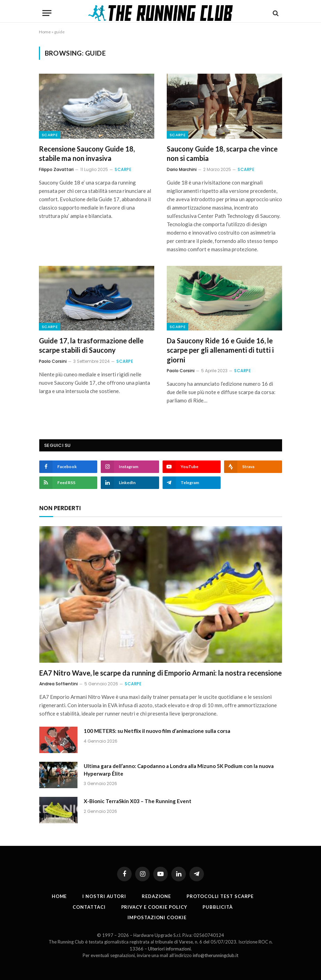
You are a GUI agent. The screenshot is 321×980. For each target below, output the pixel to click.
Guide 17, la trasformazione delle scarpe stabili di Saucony (91, 345)
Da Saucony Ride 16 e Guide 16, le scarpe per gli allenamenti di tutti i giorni (220, 350)
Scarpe (50, 135)
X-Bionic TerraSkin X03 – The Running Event (138, 801)
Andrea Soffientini (59, 684)
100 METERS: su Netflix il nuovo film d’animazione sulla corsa (157, 731)
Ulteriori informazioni (169, 949)
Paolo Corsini (53, 361)
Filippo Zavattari (56, 169)
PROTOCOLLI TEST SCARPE (220, 896)
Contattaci (89, 907)
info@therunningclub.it (216, 955)
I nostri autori (104, 896)
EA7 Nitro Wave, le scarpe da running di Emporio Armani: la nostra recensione (160, 673)
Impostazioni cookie (157, 917)
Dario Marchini (182, 169)
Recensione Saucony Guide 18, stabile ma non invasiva (87, 153)
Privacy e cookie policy (154, 907)
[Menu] (47, 13)
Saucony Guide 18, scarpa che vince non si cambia (222, 153)
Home (45, 32)
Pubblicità (217, 907)
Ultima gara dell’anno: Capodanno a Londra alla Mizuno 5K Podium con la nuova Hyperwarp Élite (179, 770)
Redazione (156, 896)
